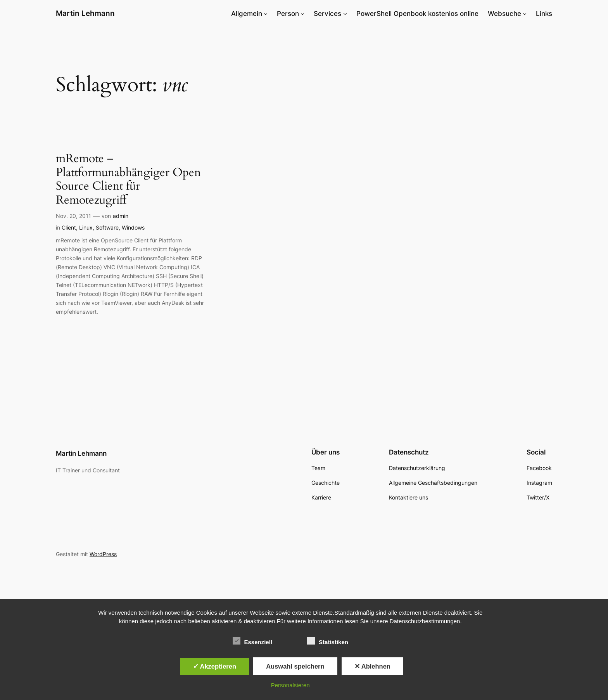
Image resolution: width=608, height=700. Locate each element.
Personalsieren (290, 685)
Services (327, 14)
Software (107, 227)
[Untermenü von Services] (345, 14)
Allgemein (247, 14)
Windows (133, 227)
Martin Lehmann (85, 13)
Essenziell (253, 641)
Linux (86, 227)
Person (288, 14)
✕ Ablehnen (372, 666)
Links (544, 14)
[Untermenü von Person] (302, 14)
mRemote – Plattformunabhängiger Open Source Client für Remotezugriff (128, 180)
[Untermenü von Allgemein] (266, 14)
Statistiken (328, 641)
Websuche (504, 14)
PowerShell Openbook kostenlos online (417, 14)
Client (69, 227)
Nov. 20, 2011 (73, 216)
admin (121, 216)
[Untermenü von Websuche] (525, 14)
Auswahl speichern (295, 666)
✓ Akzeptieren (215, 666)
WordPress (103, 554)
